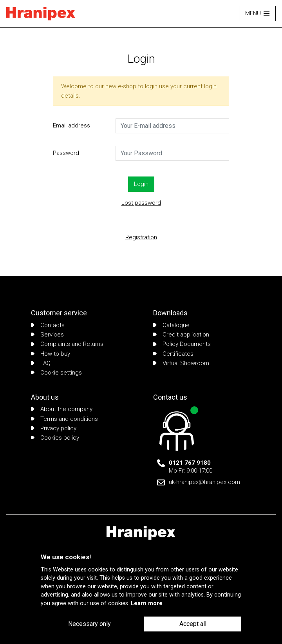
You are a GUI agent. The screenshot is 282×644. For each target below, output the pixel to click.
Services (47, 335)
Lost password (141, 203)
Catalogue (171, 325)
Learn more (147, 603)
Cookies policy (55, 438)
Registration (141, 237)
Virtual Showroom (181, 363)
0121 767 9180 (190, 463)
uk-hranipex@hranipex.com (204, 482)
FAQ (41, 363)
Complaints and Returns (67, 344)
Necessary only (89, 624)
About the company (62, 409)
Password (66, 153)
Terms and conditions (64, 419)
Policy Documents (182, 344)
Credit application (181, 335)
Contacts (48, 325)
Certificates (173, 354)
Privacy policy (54, 428)
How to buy (51, 354)
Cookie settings (56, 373)
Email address (71, 126)
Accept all (193, 624)
